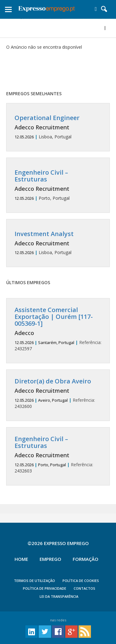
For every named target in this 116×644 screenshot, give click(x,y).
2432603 (58, 455)
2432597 (58, 329)
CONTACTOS (84, 588)
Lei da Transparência (59, 596)
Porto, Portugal (58, 185)
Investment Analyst (44, 234)
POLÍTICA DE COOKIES (81, 581)
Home (21, 559)
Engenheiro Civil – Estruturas (41, 176)
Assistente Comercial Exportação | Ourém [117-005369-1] (54, 317)
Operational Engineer (47, 118)
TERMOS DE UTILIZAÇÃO (34, 581)
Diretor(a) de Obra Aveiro (53, 381)
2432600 (58, 394)
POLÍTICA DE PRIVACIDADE (45, 588)
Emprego (50, 559)
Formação (86, 559)
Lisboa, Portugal (58, 127)
